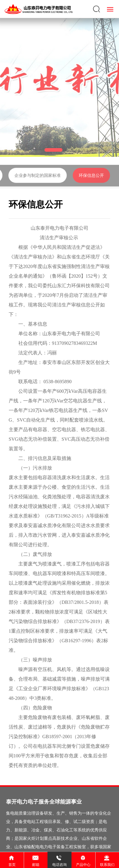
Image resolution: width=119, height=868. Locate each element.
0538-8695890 (58, 382)
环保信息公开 (91, 183)
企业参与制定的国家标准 (38, 183)
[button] (53, 150)
